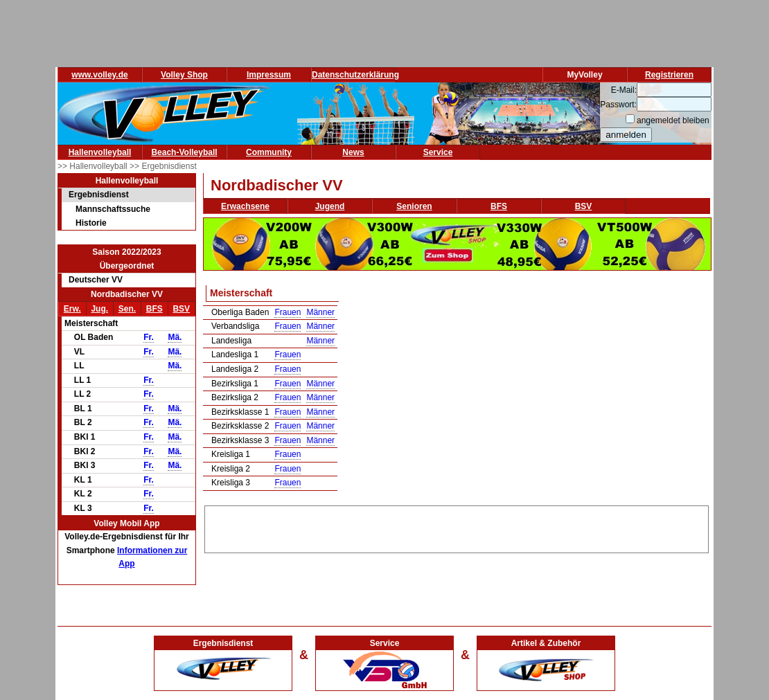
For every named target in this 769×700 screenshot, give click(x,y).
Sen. (127, 309)
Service (438, 152)
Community (269, 152)
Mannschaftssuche (113, 209)
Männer (320, 312)
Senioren (414, 206)
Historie (91, 223)
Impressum (269, 75)
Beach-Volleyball (184, 152)
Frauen (288, 312)
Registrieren (669, 75)
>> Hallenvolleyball (94, 166)
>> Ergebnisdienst (163, 166)
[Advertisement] (457, 527)
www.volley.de (99, 75)
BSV (181, 309)
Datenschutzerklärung (355, 75)
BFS (154, 309)
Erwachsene (245, 206)
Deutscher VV (96, 280)
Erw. (72, 309)
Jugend (330, 206)
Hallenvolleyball (100, 152)
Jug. (99, 309)
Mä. (175, 337)
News (353, 152)
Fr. (149, 337)
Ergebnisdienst (99, 195)
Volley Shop (184, 75)
